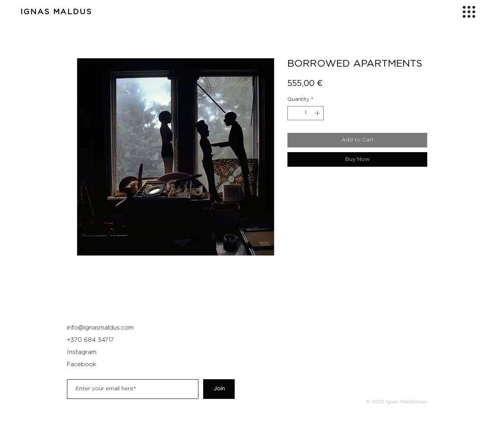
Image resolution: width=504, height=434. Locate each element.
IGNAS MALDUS (56, 12)
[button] (469, 12)
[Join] (219, 389)
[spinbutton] (306, 113)
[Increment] (318, 113)
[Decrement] (293, 113)
